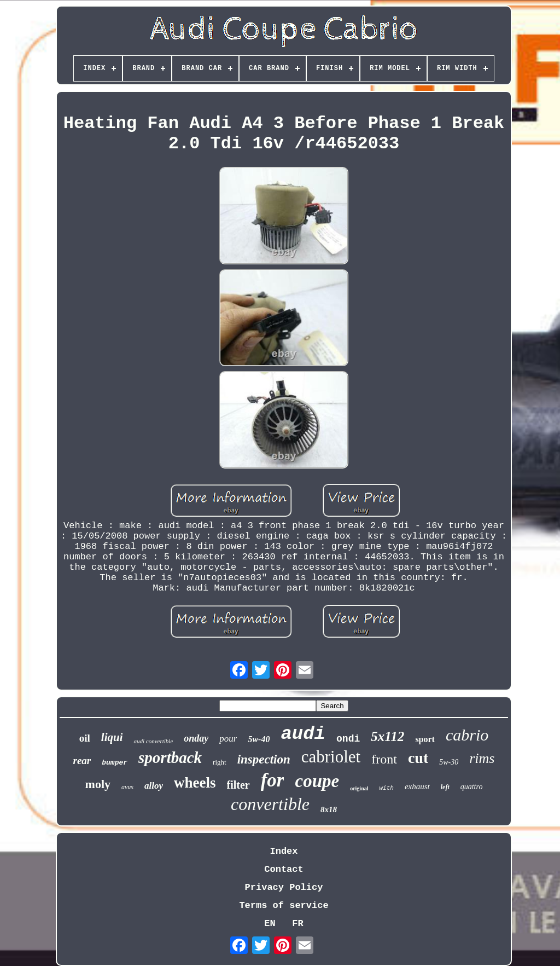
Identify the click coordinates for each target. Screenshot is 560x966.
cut (418, 758)
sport (425, 739)
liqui (112, 737)
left (445, 787)
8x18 (329, 809)
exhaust (417, 786)
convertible (270, 804)
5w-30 (449, 762)
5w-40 (259, 739)
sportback (170, 757)
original (359, 788)
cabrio (467, 735)
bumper (115, 763)
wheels (195, 783)
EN (270, 924)
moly (98, 784)
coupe (317, 781)
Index (284, 851)
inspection (264, 759)
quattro (472, 787)
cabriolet (331, 757)
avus (127, 787)
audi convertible (153, 741)
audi (303, 734)
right (220, 762)
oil (85, 738)
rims (482, 758)
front (384, 759)
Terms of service (284, 906)
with (386, 788)
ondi (348, 739)
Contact (284, 869)
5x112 (387, 736)
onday (196, 738)
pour (228, 739)
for (273, 780)
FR (297, 924)
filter (238, 785)
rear (82, 760)
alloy (154, 786)
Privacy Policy (284, 887)
